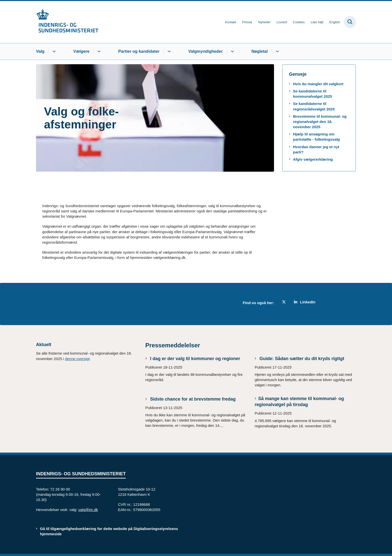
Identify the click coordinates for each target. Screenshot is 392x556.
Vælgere (81, 51)
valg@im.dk (88, 510)
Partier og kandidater (139, 51)
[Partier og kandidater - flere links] (168, 51)
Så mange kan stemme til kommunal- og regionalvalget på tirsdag (299, 402)
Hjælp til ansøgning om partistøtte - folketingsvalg (316, 137)
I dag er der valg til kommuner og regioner (194, 359)
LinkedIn (308, 302)
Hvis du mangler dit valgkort (318, 84)
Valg (40, 51)
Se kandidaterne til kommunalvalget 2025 (312, 94)
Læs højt (317, 22)
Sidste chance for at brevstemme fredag (192, 399)
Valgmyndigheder (205, 51)
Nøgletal (260, 51)
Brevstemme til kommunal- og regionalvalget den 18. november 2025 (320, 122)
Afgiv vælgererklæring (313, 159)
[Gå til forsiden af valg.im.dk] (67, 22)
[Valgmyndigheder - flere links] (232, 51)
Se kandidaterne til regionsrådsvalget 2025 (314, 106)
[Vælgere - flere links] (98, 51)
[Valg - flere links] (53, 51)
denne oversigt (77, 359)
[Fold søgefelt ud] (350, 22)
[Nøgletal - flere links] (277, 51)
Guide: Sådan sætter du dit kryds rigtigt (301, 359)
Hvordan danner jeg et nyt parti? (316, 149)
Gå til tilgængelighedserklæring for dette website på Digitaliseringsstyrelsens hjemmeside (109, 531)
